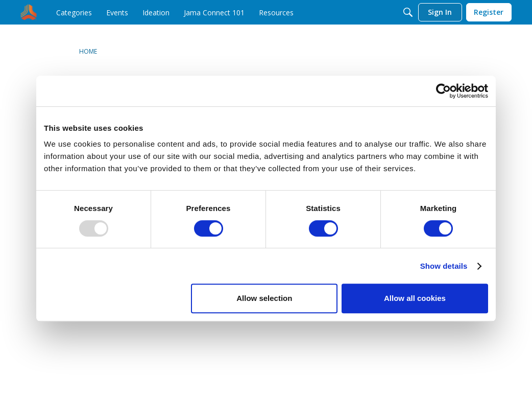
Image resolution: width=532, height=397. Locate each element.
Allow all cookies (415, 298)
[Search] (408, 12)
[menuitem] (74, 12)
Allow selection (264, 298)
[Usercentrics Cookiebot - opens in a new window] (443, 91)
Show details (444, 266)
